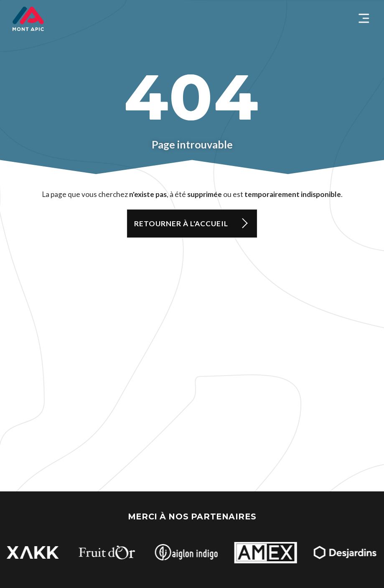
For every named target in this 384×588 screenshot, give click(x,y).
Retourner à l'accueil (181, 224)
